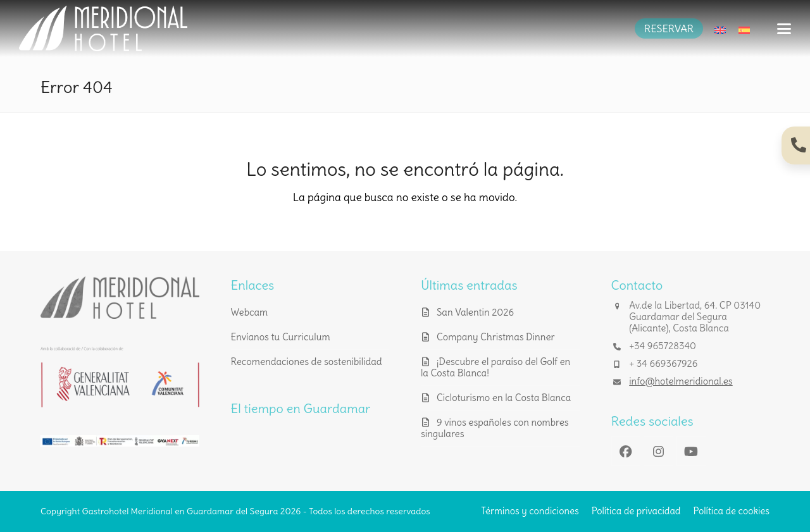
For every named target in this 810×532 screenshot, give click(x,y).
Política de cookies (731, 511)
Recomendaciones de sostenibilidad (307, 362)
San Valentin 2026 (475, 312)
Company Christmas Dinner (496, 337)
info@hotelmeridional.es (681, 381)
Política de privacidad (636, 511)
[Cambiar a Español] (744, 28)
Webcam (250, 312)
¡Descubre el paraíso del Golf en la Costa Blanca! (495, 367)
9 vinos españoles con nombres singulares (495, 428)
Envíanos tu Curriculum (281, 337)
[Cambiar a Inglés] (720, 28)
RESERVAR (669, 28)
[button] (784, 29)
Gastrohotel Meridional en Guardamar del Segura (180, 511)
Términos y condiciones (530, 511)
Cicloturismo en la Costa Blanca (504, 398)
